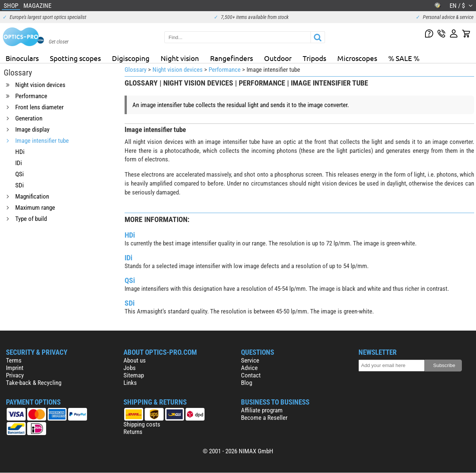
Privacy (15, 375)
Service (250, 360)
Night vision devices (178, 70)
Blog (247, 383)
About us (135, 360)
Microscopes (357, 58)
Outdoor (278, 58)
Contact (251, 375)
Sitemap (134, 375)
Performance (225, 70)
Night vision (180, 58)
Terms (14, 360)
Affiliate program (262, 410)
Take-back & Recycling (34, 383)
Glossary (136, 70)
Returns (133, 432)
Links (130, 383)
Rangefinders (231, 58)
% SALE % (404, 58)
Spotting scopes (75, 58)
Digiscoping (131, 58)
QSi (130, 280)
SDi (130, 303)
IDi (128, 258)
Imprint (15, 368)
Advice (249, 368)
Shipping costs (142, 424)
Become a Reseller (264, 418)
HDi (130, 235)
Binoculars (22, 58)
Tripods (314, 58)
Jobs (130, 368)
